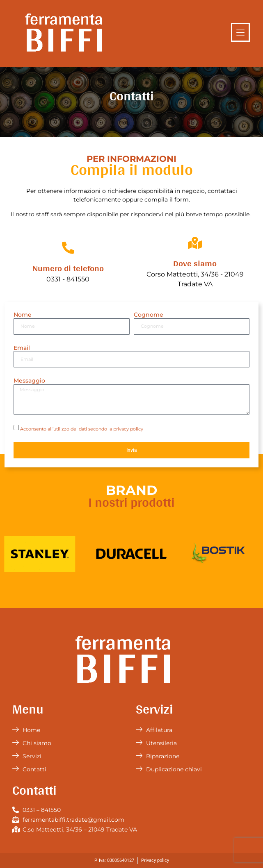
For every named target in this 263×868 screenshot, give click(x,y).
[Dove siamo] (195, 243)
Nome (23, 315)
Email (22, 348)
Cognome (149, 315)
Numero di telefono (68, 268)
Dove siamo (195, 263)
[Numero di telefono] (68, 248)
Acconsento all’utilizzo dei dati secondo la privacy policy (82, 428)
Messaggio (29, 381)
